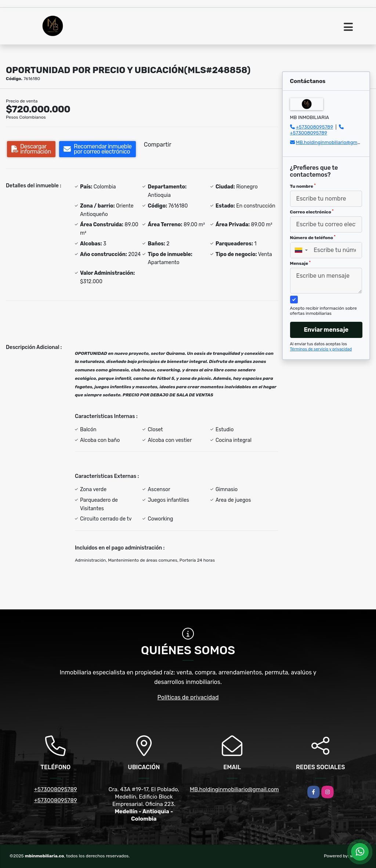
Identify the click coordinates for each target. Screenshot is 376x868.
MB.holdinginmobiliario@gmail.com (335, 142)
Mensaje (300, 263)
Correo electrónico (312, 212)
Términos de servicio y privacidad (321, 349)
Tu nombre (303, 186)
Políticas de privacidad (188, 697)
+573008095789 (314, 127)
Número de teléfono (313, 238)
